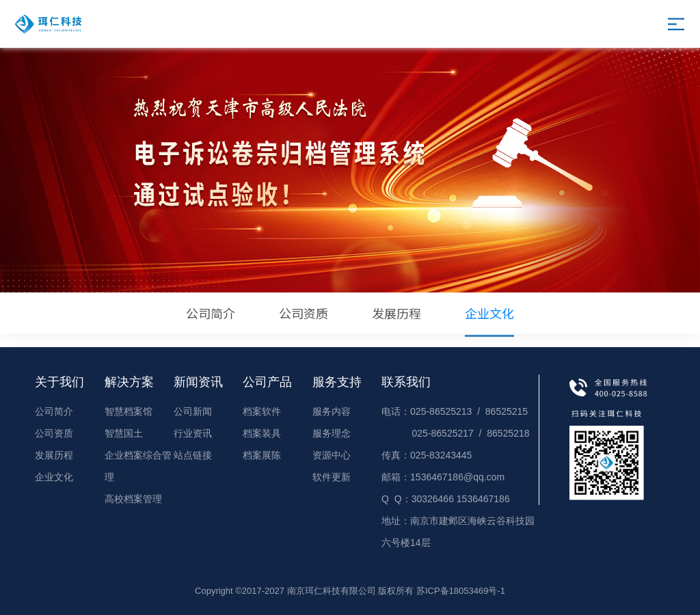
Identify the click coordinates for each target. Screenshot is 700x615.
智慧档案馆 (129, 411)
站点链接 (193, 455)
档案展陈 (262, 455)
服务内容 (332, 411)
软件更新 (332, 477)
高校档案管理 (133, 499)
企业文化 (489, 320)
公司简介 (211, 313)
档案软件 (262, 411)
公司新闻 (193, 411)
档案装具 (262, 433)
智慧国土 (124, 433)
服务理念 (332, 433)
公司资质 (304, 313)
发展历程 (396, 313)
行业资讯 (193, 433)
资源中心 (332, 455)
